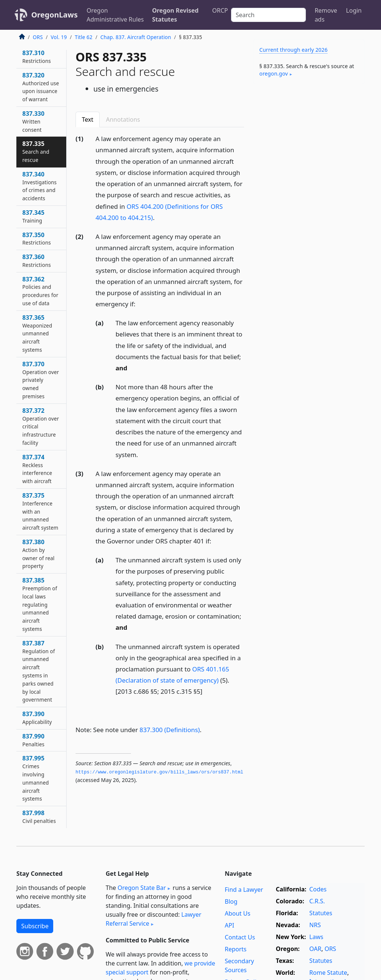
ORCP (220, 10)
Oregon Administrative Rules (115, 15)
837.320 (41, 87)
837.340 (39, 186)
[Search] (268, 15)
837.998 (39, 817)
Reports (236, 949)
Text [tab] (88, 119)
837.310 (37, 57)
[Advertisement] (309, 141)
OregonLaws (55, 15)
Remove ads (326, 15)
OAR (315, 949)
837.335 (36, 151)
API (229, 925)
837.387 (39, 671)
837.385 (40, 604)
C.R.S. (317, 901)
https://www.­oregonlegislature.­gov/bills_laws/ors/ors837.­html (159, 772)
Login (354, 10)
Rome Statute (328, 973)
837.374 (37, 469)
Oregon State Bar (142, 888)
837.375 (40, 511)
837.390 (37, 718)
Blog (231, 901)
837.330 (33, 121)
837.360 (37, 261)
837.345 (33, 216)
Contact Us (240, 937)
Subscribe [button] (35, 926)
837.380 (39, 554)
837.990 (33, 740)
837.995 (36, 778)
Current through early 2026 (293, 50)
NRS (315, 925)
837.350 (37, 239)
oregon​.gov (274, 74)
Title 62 (84, 37)
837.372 (41, 426)
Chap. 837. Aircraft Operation (136, 37)
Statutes (321, 913)
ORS (38, 37)
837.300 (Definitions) (170, 730)
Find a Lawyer (244, 890)
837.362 (40, 291)
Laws (316, 937)
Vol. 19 (59, 37)
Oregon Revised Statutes (175, 15)
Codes (318, 889)
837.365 (37, 333)
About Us (238, 913)
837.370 (41, 380)
